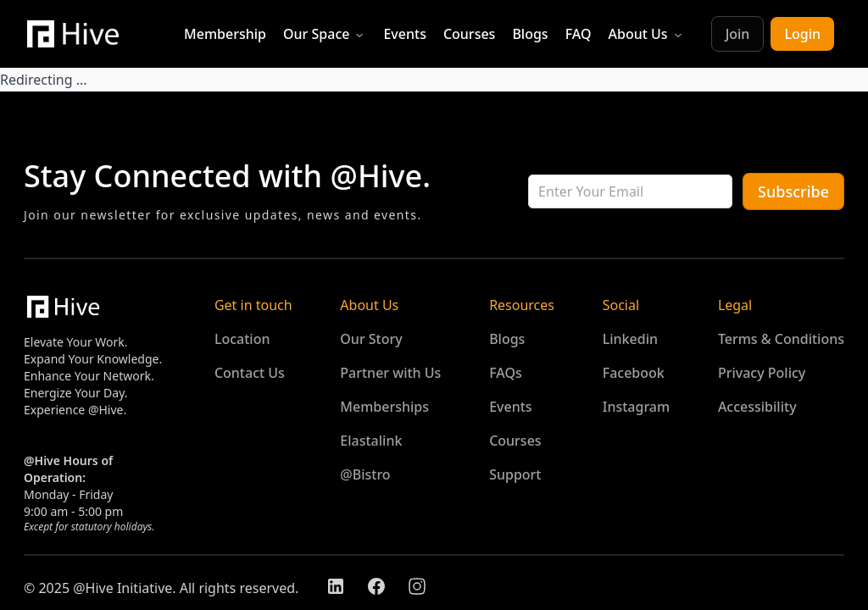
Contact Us (250, 373)
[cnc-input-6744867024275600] (630, 191)
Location (242, 339)
